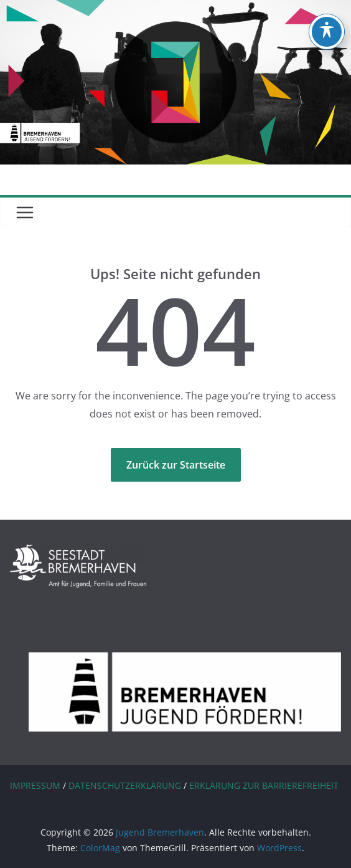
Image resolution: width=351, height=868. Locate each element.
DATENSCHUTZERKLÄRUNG (125, 785)
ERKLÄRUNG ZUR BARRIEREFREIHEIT (264, 785)
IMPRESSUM (35, 785)
